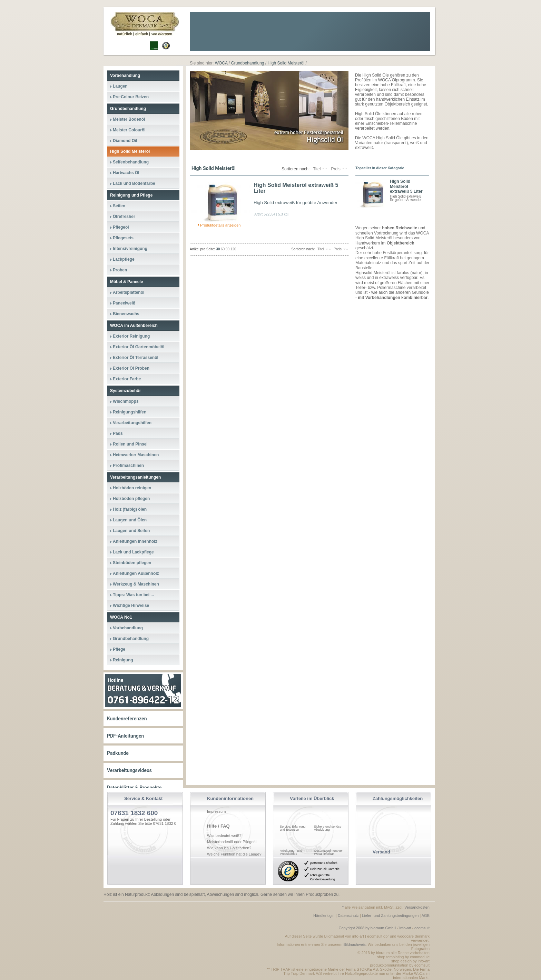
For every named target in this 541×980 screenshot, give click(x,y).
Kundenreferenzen (127, 719)
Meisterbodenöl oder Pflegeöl (232, 842)
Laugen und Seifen (131, 531)
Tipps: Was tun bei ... (133, 595)
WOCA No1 (121, 617)
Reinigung (123, 660)
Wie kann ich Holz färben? (229, 848)
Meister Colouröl (129, 130)
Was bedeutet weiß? (224, 836)
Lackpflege (124, 259)
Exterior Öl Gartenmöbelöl (139, 347)
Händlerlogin (324, 916)
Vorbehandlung (125, 76)
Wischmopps (126, 401)
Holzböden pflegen (131, 499)
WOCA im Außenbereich (134, 326)
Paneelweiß (124, 303)
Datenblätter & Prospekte (134, 788)
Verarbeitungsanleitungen (135, 477)
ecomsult (422, 928)
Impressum (216, 811)
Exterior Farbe (127, 379)
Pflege (119, 649)
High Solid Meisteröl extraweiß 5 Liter (296, 188)
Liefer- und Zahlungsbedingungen (390, 916)
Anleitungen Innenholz (135, 541)
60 (223, 249)
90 (228, 249)
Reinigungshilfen (130, 412)
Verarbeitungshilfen (132, 423)
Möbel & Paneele (126, 282)
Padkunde (118, 753)
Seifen (119, 206)
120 (233, 249)
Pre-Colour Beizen (131, 97)
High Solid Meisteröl (130, 151)
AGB (426, 916)
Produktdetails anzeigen (220, 225)
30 (218, 249)
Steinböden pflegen (132, 563)
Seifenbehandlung (131, 162)
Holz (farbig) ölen (130, 509)
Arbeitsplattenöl (129, 292)
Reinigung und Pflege (131, 195)
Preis (336, 169)
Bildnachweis (355, 944)
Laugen (120, 86)
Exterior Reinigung (131, 336)
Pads (118, 433)
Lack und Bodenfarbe (134, 183)
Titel (317, 169)
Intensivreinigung (130, 249)
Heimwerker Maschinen (136, 455)
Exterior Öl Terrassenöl (136, 358)
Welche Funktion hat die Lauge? (234, 854)
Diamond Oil (125, 141)
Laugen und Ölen (130, 520)
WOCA (221, 63)
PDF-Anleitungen (125, 736)
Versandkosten (417, 907)
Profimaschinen (128, 466)
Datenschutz (348, 916)
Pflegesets (123, 238)
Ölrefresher (124, 217)
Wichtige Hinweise (131, 606)
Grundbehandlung (128, 109)
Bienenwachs (126, 314)
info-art (405, 928)
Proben (120, 270)
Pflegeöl (121, 227)
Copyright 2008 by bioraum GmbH (367, 928)
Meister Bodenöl (129, 119)
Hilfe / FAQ (218, 826)
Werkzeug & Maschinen (136, 584)
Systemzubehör (125, 391)
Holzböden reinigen (132, 488)
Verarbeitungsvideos (129, 770)
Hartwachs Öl (126, 173)
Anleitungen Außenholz (136, 573)
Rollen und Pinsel (130, 444)
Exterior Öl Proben (131, 368)
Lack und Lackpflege (133, 552)
